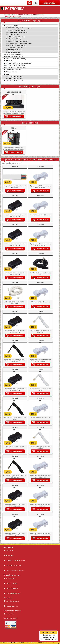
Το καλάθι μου (10, 578)
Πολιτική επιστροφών (12, 593)
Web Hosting (44, 643)
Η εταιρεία (8, 550)
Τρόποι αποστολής (11, 588)
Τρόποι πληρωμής (11, 583)
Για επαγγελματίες (11, 606)
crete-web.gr (55, 643)
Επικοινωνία (9, 614)
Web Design (32, 643)
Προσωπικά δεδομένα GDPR (15, 560)
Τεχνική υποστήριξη (12, 601)
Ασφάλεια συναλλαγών (13, 566)
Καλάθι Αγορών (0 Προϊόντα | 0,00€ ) (49, 3)
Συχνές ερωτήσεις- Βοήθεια (14, 571)
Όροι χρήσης (9, 555)
